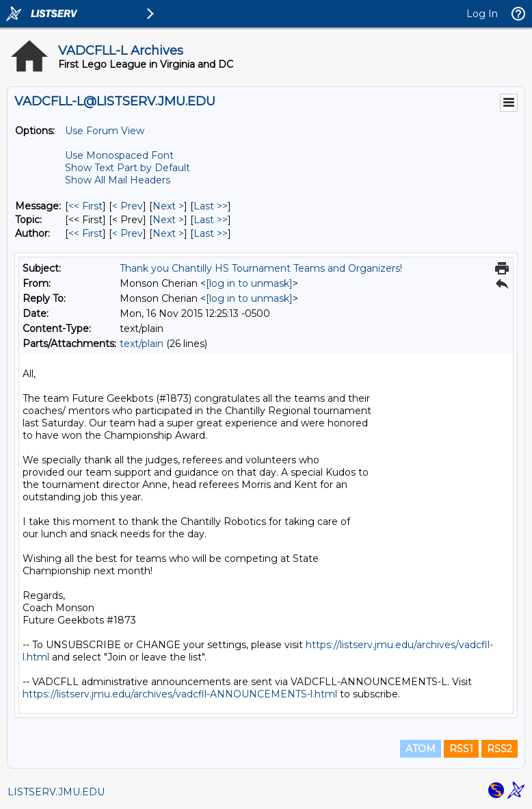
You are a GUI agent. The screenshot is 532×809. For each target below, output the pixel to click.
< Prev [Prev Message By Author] (128, 233)
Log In (482, 14)
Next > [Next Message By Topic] (168, 220)
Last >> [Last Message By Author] (211, 233)
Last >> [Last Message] (211, 206)
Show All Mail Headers (118, 180)
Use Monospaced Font (119, 155)
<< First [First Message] (85, 206)
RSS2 (500, 749)
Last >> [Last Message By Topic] (211, 220)
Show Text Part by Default (128, 168)
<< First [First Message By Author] (85, 233)
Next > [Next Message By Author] (168, 233)
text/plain (142, 344)
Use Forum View (105, 131)
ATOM (421, 749)
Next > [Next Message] (168, 206)
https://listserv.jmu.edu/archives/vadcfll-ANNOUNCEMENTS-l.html (180, 694)
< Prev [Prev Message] (128, 206)
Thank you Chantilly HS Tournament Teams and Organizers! (261, 268)
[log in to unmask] (249, 283)
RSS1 (461, 749)
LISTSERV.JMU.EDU (56, 792)
